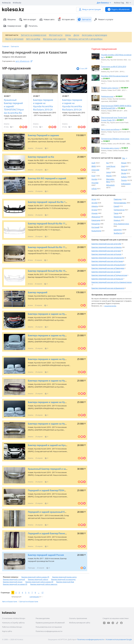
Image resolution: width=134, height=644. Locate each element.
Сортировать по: (9, 61)
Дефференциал (107, 96)
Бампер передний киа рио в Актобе (106, 244)
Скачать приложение (78, 618)
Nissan (124, 163)
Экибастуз (118, 233)
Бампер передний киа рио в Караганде (108, 258)
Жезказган (96, 217)
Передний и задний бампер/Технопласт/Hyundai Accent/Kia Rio (62, 533)
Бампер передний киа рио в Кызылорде (108, 265)
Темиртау (118, 217)
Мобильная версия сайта (80, 623)
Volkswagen (126, 184)
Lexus (109, 172)
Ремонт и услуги (104, 20)
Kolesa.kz (6, 3)
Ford (93, 176)
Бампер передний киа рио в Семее (106, 272)
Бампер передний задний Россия (46, 555)
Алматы (95, 206)
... (39, 593)
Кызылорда (96, 231)
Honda (94, 179)
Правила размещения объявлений (50, 623)
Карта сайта (7, 631)
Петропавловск (120, 203)
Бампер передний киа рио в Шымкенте (108, 288)
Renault (124, 170)
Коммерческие (12, 26)
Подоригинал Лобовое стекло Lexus (115, 139)
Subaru (124, 177)
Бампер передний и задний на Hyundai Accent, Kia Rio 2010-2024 (62, 445)
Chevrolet (95, 170)
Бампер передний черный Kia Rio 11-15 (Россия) (53, 202)
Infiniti (94, 189)
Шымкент (118, 230)
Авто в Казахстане (10, 601)
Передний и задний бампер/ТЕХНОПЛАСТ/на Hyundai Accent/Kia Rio (64, 490)
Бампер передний (38, 292)
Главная (6, 46)
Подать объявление (119, 9)
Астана (94, 210)
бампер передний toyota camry (64, 577)
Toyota (124, 180)
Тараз (116, 213)
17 (42, 593)
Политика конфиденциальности (49, 631)
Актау (94, 199)
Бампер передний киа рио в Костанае (107, 261)
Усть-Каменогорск (121, 224)
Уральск (117, 220)
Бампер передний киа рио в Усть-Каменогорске (112, 282)
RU (129, 3)
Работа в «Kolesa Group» (12, 627)
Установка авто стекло (110, 148)
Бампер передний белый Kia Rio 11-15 (48, 224)
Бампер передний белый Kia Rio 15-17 (48, 271)
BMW (94, 166)
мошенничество (110, 306)
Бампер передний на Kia (41, 157)
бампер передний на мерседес (63, 579)
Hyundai (95, 183)
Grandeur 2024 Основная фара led (115, 76)
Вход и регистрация (90, 9)
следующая (34, 597)
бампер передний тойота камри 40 (39, 582)
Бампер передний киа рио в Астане (106, 251)
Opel (123, 166)
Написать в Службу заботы (13, 623)
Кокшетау (96, 224)
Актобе (94, 203)
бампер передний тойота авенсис (44, 584)
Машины (10, 20)
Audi (93, 163)
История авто (66, 20)
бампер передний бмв (65, 582)
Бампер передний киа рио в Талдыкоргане (109, 275)
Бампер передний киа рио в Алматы (107, 247)
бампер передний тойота (38, 579)
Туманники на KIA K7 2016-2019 (114, 66)
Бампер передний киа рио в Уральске (107, 279)
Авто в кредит (28, 20)
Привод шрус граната (110, 88)
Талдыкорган (119, 210)
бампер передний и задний (14, 579)
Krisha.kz (17, 3)
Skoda (124, 173)
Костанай (95, 227)
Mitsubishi (110, 185)
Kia (107, 163)
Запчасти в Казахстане (29, 601)
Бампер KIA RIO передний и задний (47, 178)
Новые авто (47, 20)
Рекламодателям (43, 618)
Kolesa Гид (119, 3)
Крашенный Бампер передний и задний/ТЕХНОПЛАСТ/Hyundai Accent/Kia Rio (14, 106)
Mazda (109, 176)
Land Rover (111, 166)
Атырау (95, 213)
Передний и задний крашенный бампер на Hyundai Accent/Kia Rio (63, 512)
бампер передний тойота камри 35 (35, 577)
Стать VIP (82, 69)
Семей (116, 206)
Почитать (31, 26)
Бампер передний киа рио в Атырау (106, 254)
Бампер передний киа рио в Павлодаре (108, 268)
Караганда (96, 220)
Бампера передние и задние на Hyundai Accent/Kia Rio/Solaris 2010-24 (43, 105)
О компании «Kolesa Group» (14, 618)
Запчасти (15, 46)
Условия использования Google (119, 639)
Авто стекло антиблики (110, 129)
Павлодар (118, 199)
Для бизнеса (104, 3)
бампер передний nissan (13, 582)
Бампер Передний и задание (43, 135)
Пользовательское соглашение (49, 627)
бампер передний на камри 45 (15, 584)
